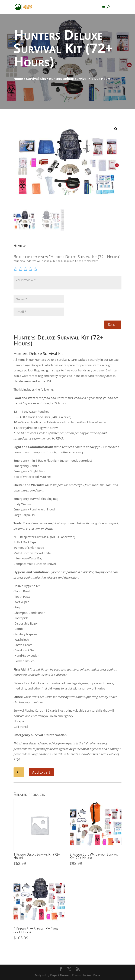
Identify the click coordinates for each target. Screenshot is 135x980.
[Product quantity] (19, 772)
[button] (116, 129)
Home (18, 79)
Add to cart (41, 772)
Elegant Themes (60, 975)
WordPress (93, 975)
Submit (113, 324)
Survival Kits (36, 79)
